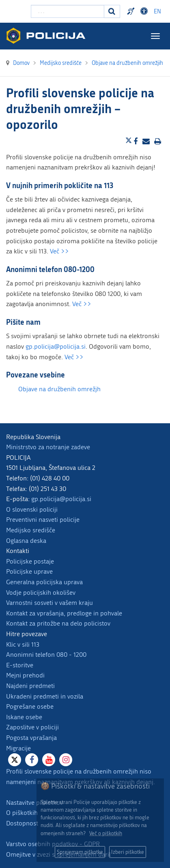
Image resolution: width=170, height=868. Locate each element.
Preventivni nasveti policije (43, 520)
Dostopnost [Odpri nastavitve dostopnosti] (145, 11)
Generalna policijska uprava (44, 582)
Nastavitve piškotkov (34, 803)
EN (157, 12)
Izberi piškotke (128, 852)
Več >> (59, 251)
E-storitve (20, 665)
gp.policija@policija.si (56, 346)
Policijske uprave (29, 571)
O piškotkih (22, 813)
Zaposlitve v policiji (32, 727)
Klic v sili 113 (23, 644)
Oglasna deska (26, 541)
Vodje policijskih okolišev (41, 593)
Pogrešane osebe (30, 706)
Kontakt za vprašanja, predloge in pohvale (64, 613)
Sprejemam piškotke (80, 852)
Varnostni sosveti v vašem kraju (49, 603)
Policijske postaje (30, 561)
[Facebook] (32, 760)
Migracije (18, 748)
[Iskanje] (112, 11)
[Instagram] (66, 760)
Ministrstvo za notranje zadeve (48, 447)
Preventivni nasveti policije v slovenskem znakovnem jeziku (132, 11)
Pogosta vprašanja (31, 738)
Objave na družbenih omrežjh (59, 389)
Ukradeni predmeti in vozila (45, 696)
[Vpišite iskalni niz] (68, 11)
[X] (15, 760)
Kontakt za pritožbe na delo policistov (58, 623)
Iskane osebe (24, 717)
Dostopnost (22, 823)
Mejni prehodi (25, 675)
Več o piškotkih (106, 833)
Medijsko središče (31, 530)
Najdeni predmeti (30, 686)
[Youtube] (49, 760)
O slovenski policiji (32, 509)
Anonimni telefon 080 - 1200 (46, 655)
